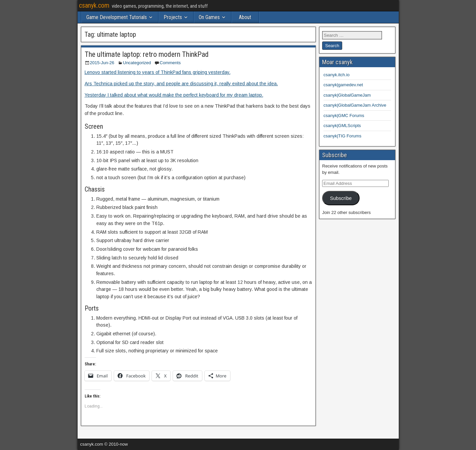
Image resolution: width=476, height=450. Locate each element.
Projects (173, 17)
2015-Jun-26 (102, 63)
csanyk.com (94, 5)
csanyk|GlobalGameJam (347, 95)
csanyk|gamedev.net (343, 85)
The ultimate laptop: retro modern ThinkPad (147, 54)
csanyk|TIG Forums (342, 136)
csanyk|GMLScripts (342, 126)
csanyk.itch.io (337, 75)
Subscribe (341, 198)
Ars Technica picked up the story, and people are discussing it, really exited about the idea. (181, 84)
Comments (170, 63)
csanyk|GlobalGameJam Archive (355, 105)
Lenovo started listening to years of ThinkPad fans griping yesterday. (158, 72)
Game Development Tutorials (117, 17)
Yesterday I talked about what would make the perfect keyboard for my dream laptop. (174, 95)
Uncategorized (137, 63)
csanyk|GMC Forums (344, 116)
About (245, 17)
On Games (209, 17)
